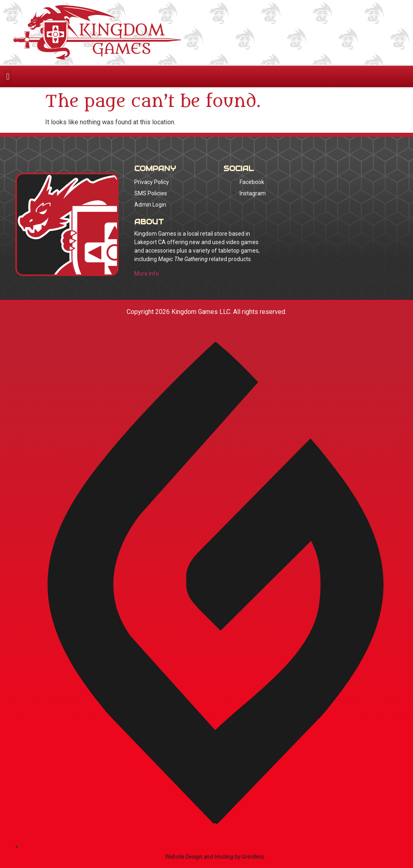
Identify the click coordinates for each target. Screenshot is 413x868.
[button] (8, 76)
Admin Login (150, 205)
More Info (147, 274)
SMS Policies (151, 193)
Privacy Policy (152, 182)
